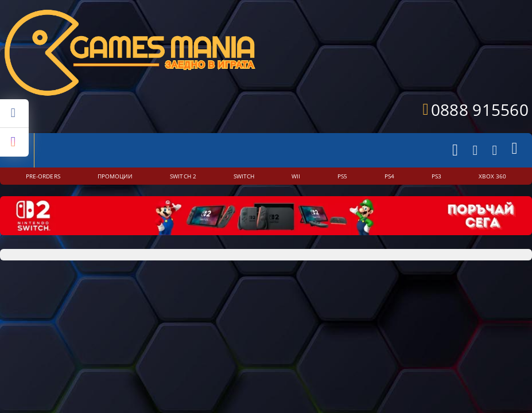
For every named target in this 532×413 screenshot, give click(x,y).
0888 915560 (480, 110)
